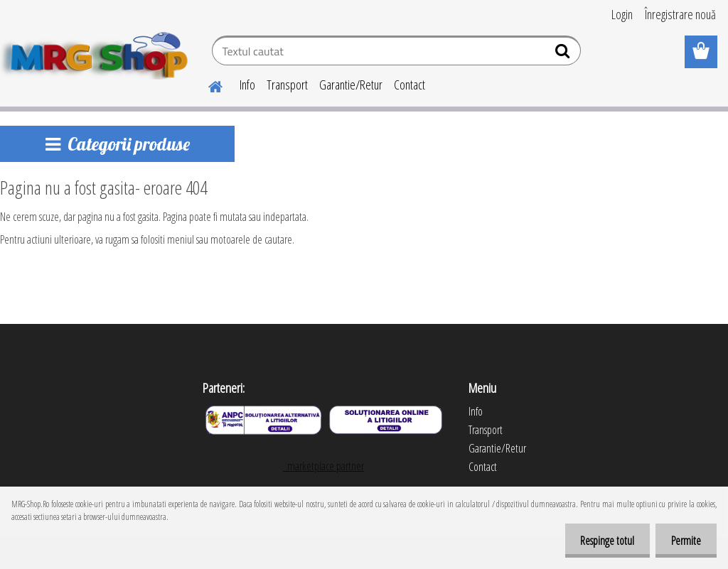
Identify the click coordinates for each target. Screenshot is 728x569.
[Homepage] (207, 85)
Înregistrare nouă (680, 14)
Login (622, 14)
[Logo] (98, 53)
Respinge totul (601, 541)
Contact (409, 85)
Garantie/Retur (351, 85)
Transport (287, 85)
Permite (684, 541)
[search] (564, 54)
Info (247, 85)
